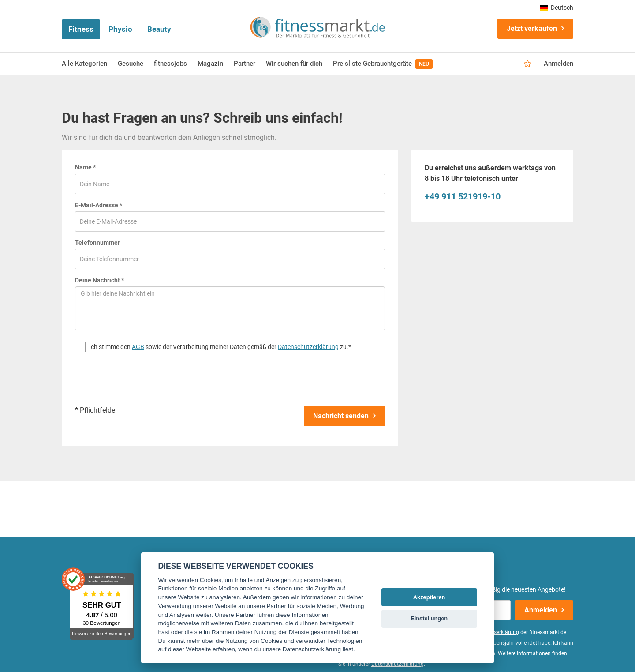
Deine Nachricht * (99, 280)
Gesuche (131, 64)
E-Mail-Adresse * (99, 205)
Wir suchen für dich (294, 64)
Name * (85, 167)
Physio (120, 29)
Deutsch (557, 8)
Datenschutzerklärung (308, 347)
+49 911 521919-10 (463, 196)
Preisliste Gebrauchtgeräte (383, 64)
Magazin (210, 64)
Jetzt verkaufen (532, 28)
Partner (245, 64)
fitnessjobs (170, 64)
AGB (138, 347)
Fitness (81, 29)
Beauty (159, 29)
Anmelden (558, 64)
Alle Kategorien (84, 64)
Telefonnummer (97, 243)
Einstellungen (429, 618)
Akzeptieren (429, 597)
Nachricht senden (341, 416)
